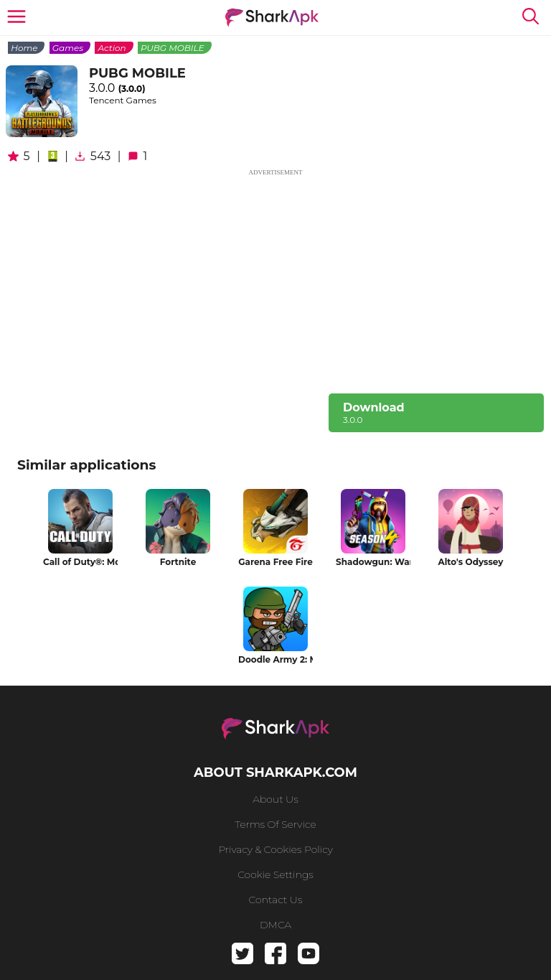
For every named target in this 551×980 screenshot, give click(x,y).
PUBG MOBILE (173, 48)
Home (24, 48)
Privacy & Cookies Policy (275, 849)
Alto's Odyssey (470, 562)
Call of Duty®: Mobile (80, 562)
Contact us (276, 900)
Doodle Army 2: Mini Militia (275, 659)
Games (68, 48)
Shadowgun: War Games (373, 562)
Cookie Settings (275, 874)
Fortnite (178, 562)
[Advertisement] (275, 279)
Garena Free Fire (275, 562)
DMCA (275, 925)
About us (275, 799)
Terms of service (275, 824)
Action (112, 48)
